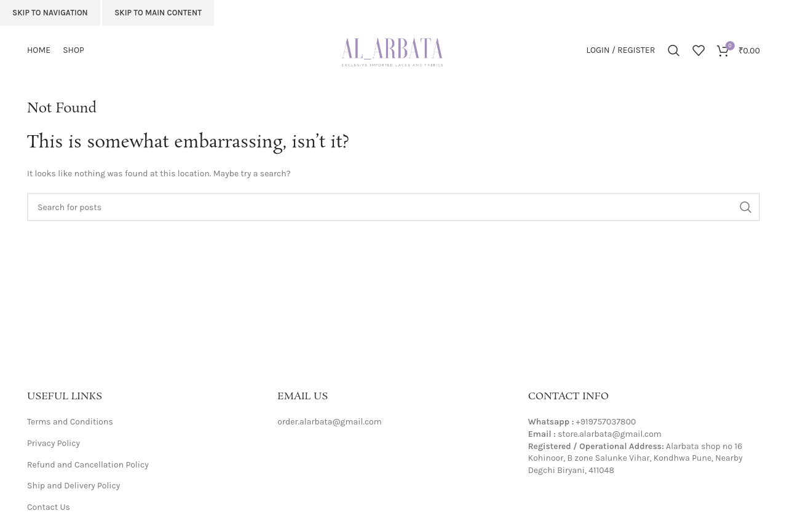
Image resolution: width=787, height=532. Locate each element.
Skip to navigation (50, 13)
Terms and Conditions (70, 422)
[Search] (674, 50)
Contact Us (49, 507)
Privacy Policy (53, 443)
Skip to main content (158, 13)
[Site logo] (393, 49)
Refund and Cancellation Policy (88, 465)
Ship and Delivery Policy (73, 486)
